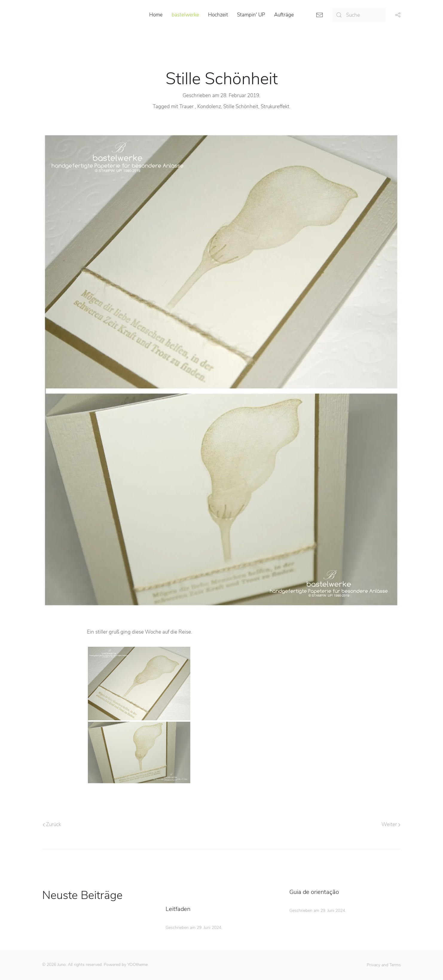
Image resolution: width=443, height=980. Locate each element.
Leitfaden (178, 909)
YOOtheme (138, 965)
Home (156, 15)
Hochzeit (218, 15)
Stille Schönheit (241, 107)
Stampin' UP (251, 15)
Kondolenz (209, 107)
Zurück (52, 824)
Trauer (187, 107)
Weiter (391, 824)
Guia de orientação (314, 892)
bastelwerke (185, 15)
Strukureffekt (275, 107)
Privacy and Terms (384, 965)
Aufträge (284, 15)
